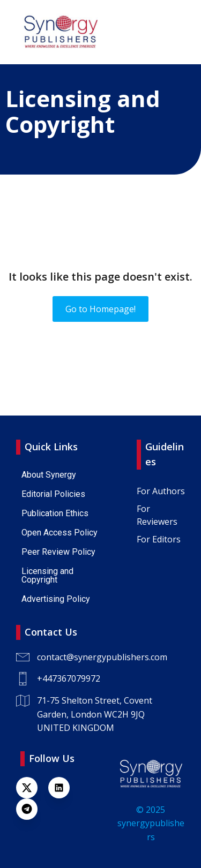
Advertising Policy (56, 599)
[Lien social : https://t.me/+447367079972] (32, 809)
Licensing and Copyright (49, 575)
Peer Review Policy (58, 552)
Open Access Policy (59, 533)
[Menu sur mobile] (177, 32)
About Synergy (49, 475)
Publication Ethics (55, 513)
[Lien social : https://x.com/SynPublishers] (32, 788)
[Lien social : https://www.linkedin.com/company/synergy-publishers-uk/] (64, 788)
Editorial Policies (53, 494)
